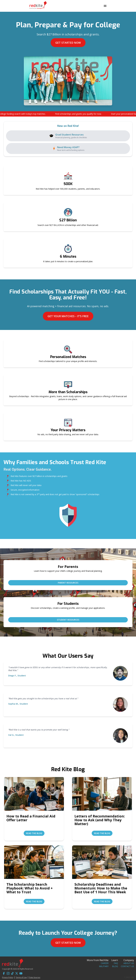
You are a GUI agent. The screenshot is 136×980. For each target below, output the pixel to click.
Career (105, 963)
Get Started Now (68, 43)
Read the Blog (34, 833)
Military (104, 966)
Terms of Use (21, 977)
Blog (115, 966)
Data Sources (35, 977)
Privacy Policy (8, 977)
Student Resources (68, 620)
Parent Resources (68, 583)
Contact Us (127, 966)
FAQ (116, 963)
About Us (129, 963)
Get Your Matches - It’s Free (68, 316)
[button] (68, 114)
